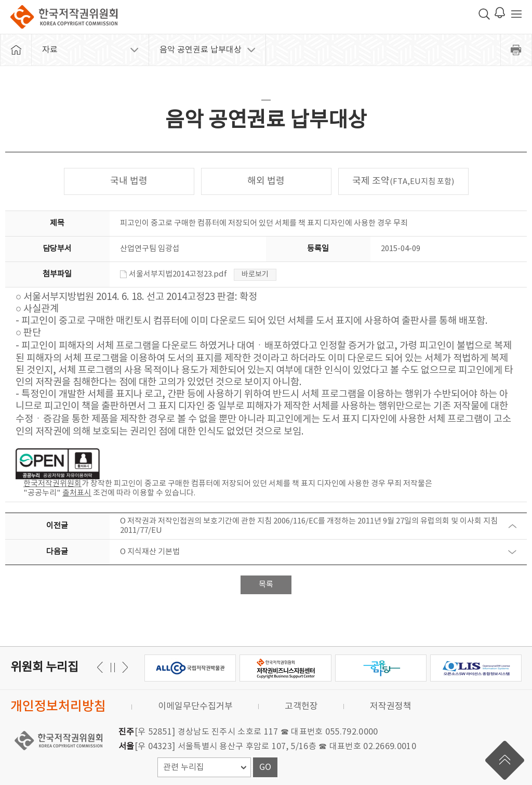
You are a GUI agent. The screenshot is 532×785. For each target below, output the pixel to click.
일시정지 (112, 667)
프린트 (516, 50)
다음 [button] (102, 667)
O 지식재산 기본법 (150, 552)
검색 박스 (484, 14)
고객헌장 (301, 706)
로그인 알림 (500, 12)
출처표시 (77, 493)
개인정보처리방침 (58, 707)
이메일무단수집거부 (195, 706)
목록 (266, 585)
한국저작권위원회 (64, 17)
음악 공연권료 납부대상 (201, 50)
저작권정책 (391, 706)
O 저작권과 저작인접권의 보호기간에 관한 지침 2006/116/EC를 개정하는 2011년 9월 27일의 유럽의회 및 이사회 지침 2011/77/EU (309, 526)
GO (265, 767)
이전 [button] (123, 667)
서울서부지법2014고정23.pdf (174, 274)
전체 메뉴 (516, 14)
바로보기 (255, 274)
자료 (50, 50)
